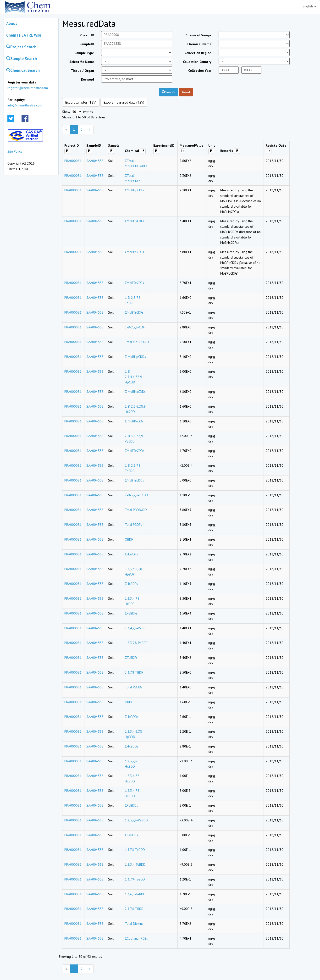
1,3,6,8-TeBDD (135, 894)
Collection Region (198, 53)
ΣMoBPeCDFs (135, 252)
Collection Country (197, 62)
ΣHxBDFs (131, 584)
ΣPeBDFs (131, 613)
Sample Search (22, 59)
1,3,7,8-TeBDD (135, 850)
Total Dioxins (134, 924)
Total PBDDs (134, 687)
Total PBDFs (133, 525)
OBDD (129, 702)
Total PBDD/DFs (136, 510)
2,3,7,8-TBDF (134, 672)
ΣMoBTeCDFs (135, 283)
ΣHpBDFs (132, 554)
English (309, 6)
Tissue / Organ (82, 71)
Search (168, 92)
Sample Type (84, 53)
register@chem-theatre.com (28, 88)
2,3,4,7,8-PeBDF (136, 628)
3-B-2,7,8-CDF (135, 327)
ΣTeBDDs (132, 835)
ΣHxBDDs (132, 746)
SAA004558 (95, 161)
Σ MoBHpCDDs (135, 357)
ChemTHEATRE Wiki (24, 35)
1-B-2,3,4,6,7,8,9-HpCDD (134, 377)
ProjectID (87, 35)
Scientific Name (82, 62)
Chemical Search (23, 70)
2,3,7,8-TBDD (134, 909)
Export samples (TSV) (81, 102)
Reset (186, 92)
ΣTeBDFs (131, 658)
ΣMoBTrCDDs (135, 480)
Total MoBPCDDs (137, 342)
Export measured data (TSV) (124, 102)
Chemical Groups (199, 35)
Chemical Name (199, 44)
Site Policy (15, 151)
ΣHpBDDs (132, 717)
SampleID (87, 44)
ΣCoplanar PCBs (136, 938)
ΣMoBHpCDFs (135, 190)
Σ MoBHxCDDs (135, 392)
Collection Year (200, 71)
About (12, 23)
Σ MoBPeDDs (134, 421)
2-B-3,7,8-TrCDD (136, 495)
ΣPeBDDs (132, 805)
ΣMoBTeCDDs (135, 451)
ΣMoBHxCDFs (135, 221)
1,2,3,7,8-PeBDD (136, 820)
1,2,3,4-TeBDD (135, 864)
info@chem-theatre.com (25, 105)
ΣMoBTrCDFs (134, 312)
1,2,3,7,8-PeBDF (136, 643)
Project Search (21, 47)
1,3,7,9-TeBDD (135, 879)
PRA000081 (73, 161)
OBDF (129, 539)
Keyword (88, 79)
